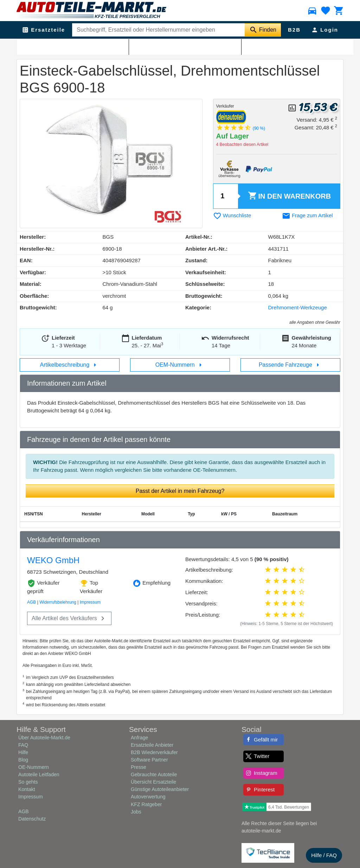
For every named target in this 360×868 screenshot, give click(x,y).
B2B (294, 30)
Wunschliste (232, 215)
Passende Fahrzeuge (291, 365)
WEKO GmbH (53, 560)
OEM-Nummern (180, 365)
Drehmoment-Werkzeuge (298, 307)
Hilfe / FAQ (324, 855)
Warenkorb (289, 196)
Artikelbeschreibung (70, 365)
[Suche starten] (263, 30)
